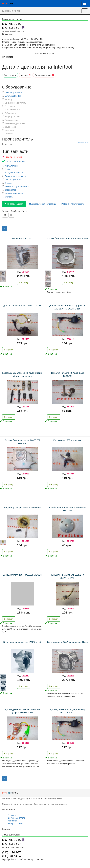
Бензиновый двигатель (14, 103)
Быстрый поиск (11, 11)
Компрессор (9, 127)
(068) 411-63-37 (11, 852)
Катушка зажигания (12, 193)
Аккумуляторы (10, 166)
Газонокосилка (10, 120)
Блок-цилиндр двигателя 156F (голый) (22, 642)
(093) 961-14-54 (11, 856)
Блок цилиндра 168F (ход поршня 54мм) (67, 642)
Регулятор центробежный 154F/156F (22, 507)
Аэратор (7, 99)
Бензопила (8, 106)
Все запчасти (10, 75)
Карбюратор (9, 190)
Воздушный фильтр (13, 173)
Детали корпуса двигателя (16, 186)
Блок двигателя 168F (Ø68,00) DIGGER (22, 575)
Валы (6, 169)
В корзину (24, 282)
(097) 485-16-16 (11, 24)
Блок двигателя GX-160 (22, 238)
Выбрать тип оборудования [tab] (43, 204)
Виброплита (9, 113)
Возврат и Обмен (16, 824)
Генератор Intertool (12, 93)
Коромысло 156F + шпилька (67, 440)
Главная (12, 815)
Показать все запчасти (14, 157)
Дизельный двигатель (13, 123)
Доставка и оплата (17, 818)
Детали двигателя (44, 75)
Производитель (45, 141)
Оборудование (17, 87)
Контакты (12, 821)
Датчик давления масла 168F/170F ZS (22, 306)
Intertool (26, 75)
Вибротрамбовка (11, 117)
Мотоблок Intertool (12, 96)
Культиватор (9, 130)
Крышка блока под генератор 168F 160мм (67, 238)
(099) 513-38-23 (11, 28)
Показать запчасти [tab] (14, 204)
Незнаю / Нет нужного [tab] (72, 204)
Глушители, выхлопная (14, 176)
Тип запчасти (15, 151)
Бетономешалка (11, 110)
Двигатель (8, 183)
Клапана (7, 197)
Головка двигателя (12, 180)
